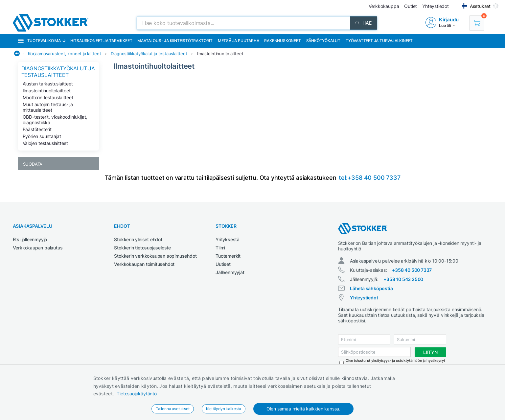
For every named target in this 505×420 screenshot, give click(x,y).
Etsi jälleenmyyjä (30, 239)
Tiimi (220, 248)
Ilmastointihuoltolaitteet (220, 54)
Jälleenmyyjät (230, 272)
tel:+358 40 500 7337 (369, 178)
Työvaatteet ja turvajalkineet (379, 41)
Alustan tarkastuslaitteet (48, 84)
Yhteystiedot (364, 298)
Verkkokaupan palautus (38, 248)
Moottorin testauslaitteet (48, 97)
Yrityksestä (228, 239)
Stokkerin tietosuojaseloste (142, 248)
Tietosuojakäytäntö (137, 394)
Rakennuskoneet (282, 41)
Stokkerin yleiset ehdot (138, 239)
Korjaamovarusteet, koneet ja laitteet (65, 54)
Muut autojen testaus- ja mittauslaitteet (48, 107)
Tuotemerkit (228, 256)
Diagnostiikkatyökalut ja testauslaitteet (149, 54)
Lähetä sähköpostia (371, 288)
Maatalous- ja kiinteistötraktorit (175, 41)
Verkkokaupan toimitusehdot (144, 264)
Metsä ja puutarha (239, 41)
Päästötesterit (37, 129)
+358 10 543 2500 (403, 279)
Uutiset (223, 264)
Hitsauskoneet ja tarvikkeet (101, 41)
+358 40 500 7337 (412, 270)
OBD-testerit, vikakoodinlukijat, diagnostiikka (55, 120)
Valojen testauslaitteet (45, 143)
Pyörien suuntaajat (42, 136)
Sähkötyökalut (323, 41)
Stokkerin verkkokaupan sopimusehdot (155, 256)
